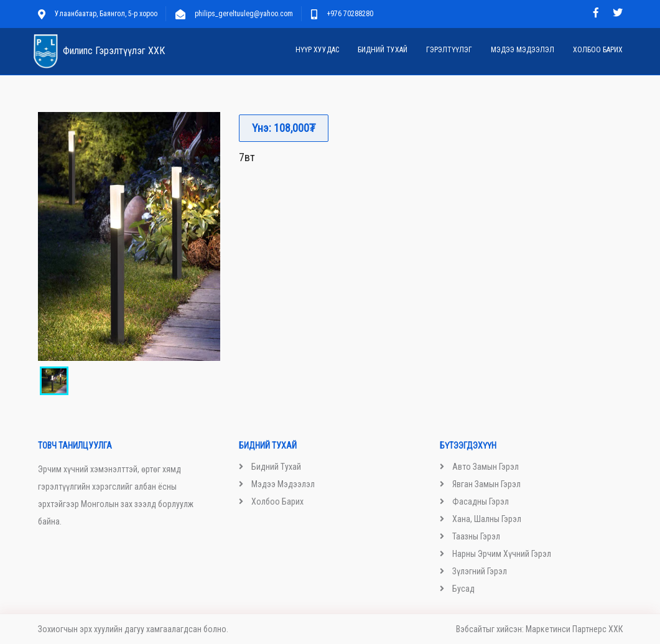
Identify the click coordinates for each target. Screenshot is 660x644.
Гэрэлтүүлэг (449, 50)
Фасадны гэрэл (481, 502)
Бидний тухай (383, 50)
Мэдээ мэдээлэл (523, 50)
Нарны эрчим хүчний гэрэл (502, 554)
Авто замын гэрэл (486, 467)
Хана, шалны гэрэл (487, 519)
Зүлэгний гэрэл (480, 571)
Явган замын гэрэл (486, 484)
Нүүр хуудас (317, 50)
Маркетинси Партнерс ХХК (574, 629)
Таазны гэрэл (476, 536)
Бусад (463, 589)
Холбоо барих (598, 50)
